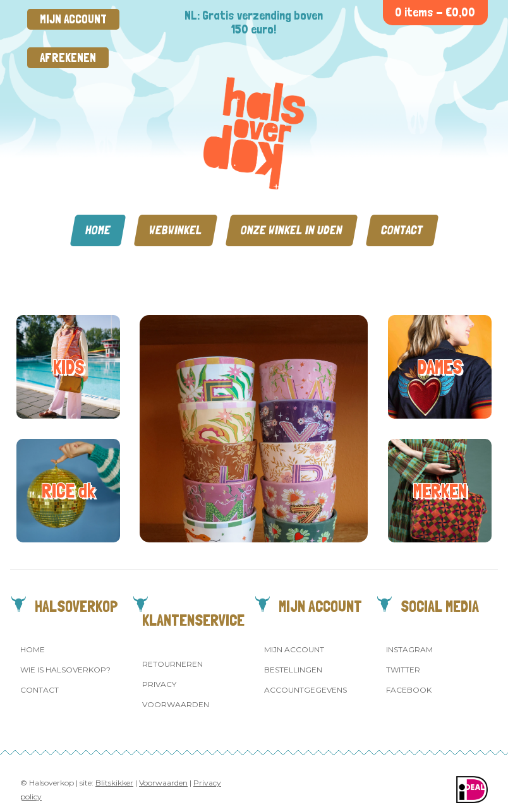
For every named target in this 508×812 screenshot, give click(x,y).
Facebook (409, 690)
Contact (402, 230)
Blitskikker (114, 783)
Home (98, 230)
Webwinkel (176, 230)
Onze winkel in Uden (292, 230)
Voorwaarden (176, 704)
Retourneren (172, 664)
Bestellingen (293, 670)
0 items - (435, 12)
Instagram (409, 649)
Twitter (403, 670)
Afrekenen (68, 58)
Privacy (159, 684)
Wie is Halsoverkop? (65, 670)
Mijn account (73, 19)
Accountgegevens (305, 690)
